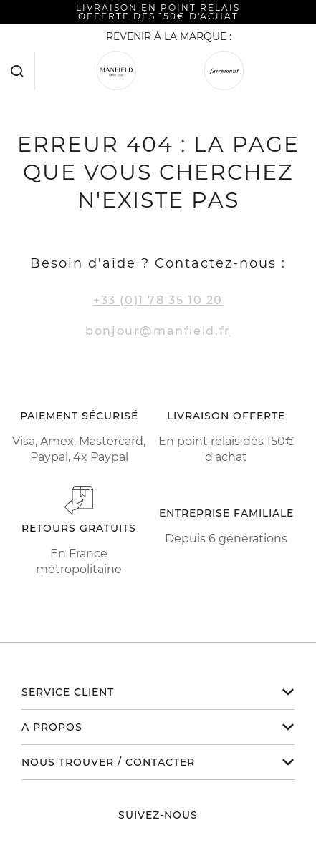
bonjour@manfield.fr (158, 331)
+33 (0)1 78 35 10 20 (158, 300)
